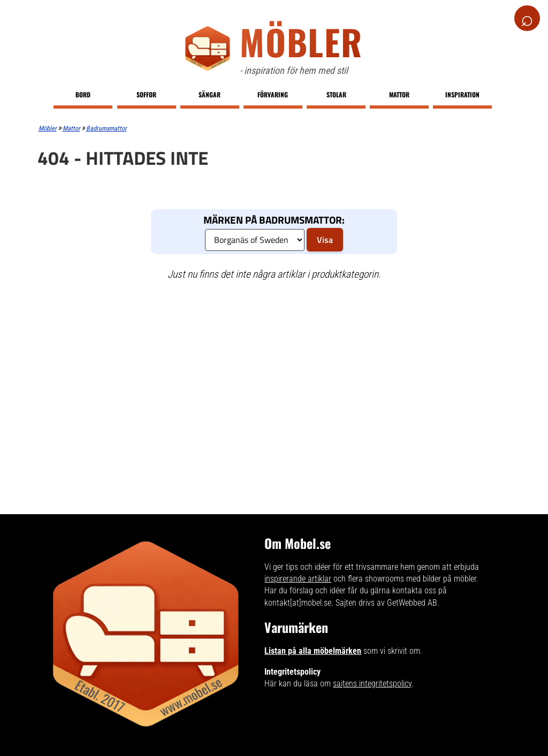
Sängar (210, 94)
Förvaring (273, 94)
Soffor (146, 94)
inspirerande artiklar (298, 579)
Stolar (336, 94)
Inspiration (462, 94)
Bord (83, 94)
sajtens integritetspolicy (372, 684)
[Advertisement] (274, 367)
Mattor (399, 94)
